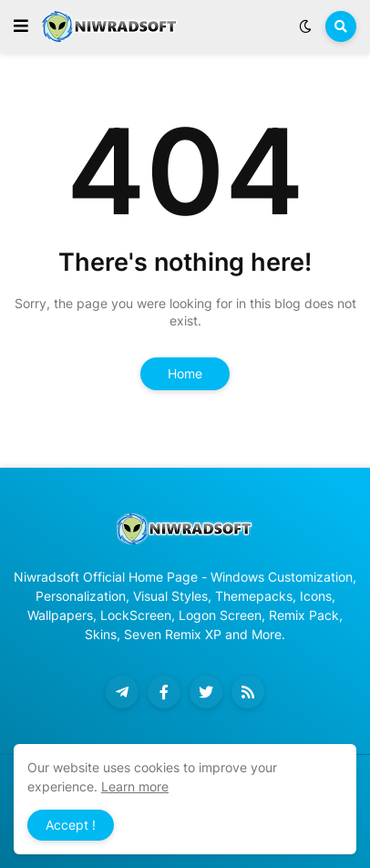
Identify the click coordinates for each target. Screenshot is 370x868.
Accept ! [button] (71, 825)
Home (185, 373)
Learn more (135, 786)
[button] (21, 26)
